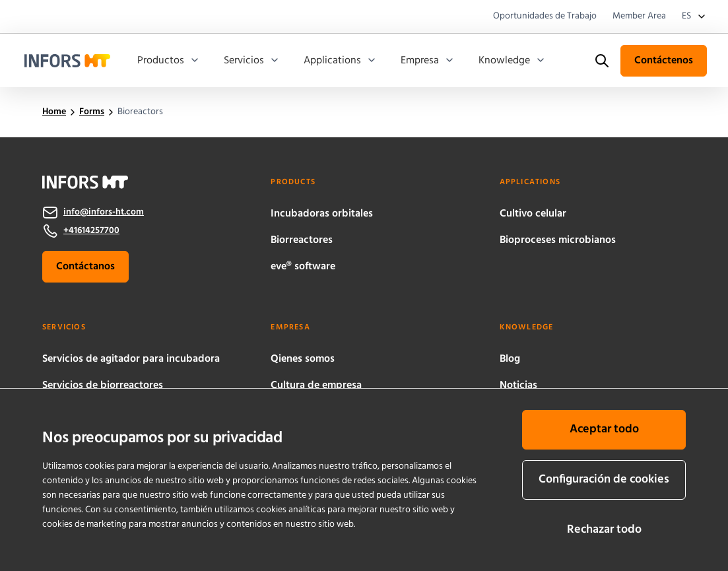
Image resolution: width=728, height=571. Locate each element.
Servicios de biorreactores (103, 386)
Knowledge (512, 61)
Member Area (639, 17)
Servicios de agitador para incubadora (131, 359)
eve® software (303, 267)
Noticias (518, 386)
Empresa (428, 61)
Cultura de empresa (316, 386)
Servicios (252, 61)
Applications (340, 61)
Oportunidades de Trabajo (545, 17)
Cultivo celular (533, 214)
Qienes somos (303, 359)
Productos (169, 61)
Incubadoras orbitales (322, 214)
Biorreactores (302, 240)
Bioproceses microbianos (558, 240)
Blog (510, 359)
